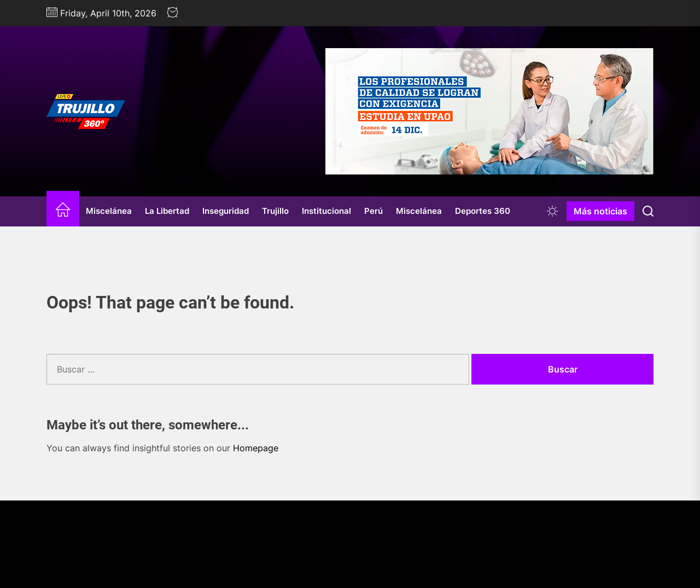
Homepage (256, 448)
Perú (374, 211)
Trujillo (275, 211)
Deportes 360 (483, 211)
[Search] (648, 211)
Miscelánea (109, 211)
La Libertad (167, 211)
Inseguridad (226, 211)
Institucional (326, 211)
